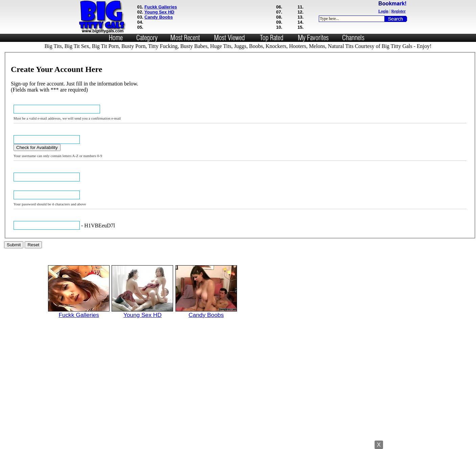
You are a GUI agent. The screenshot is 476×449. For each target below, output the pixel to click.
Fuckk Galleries (161, 7)
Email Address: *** (28, 103)
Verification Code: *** (30, 219)
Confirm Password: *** (31, 189)
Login (383, 11)
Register (398, 11)
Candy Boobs (159, 17)
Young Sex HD (159, 12)
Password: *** (25, 171)
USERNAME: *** (26, 133)
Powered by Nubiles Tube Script (238, 443)
